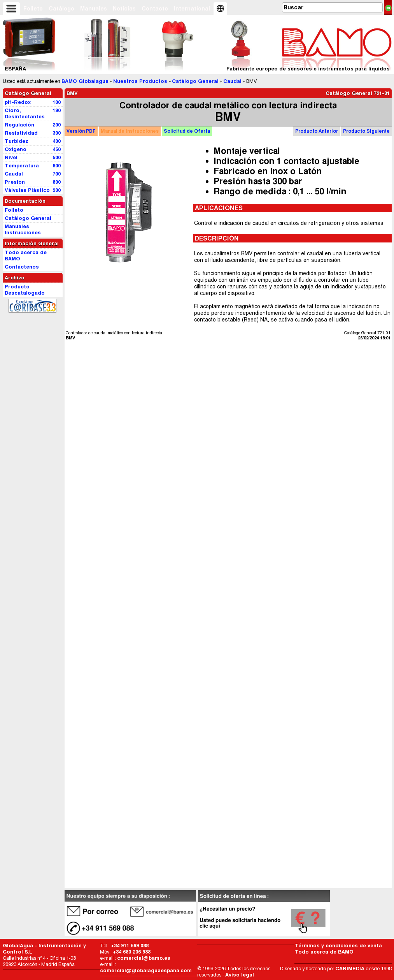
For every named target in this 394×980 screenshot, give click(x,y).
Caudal (232, 81)
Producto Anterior (317, 131)
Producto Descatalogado (25, 290)
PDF (81, 131)
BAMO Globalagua (85, 81)
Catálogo (61, 9)
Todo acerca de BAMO (324, 952)
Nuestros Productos (140, 81)
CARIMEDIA (350, 969)
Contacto (155, 9)
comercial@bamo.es (144, 958)
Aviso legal (240, 975)
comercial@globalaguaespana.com (146, 970)
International (192, 9)
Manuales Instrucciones (23, 229)
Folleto (33, 9)
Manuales (94, 9)
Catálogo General (195, 81)
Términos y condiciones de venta (338, 946)
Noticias (124, 9)
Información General (32, 243)
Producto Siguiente (366, 131)
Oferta (187, 131)
